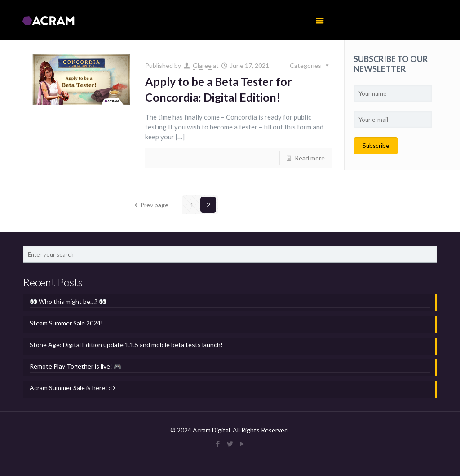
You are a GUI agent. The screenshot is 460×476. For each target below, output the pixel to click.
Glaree (202, 65)
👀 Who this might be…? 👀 (68, 301)
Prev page (150, 205)
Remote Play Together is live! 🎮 (75, 366)
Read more (310, 158)
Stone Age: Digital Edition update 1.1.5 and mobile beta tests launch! (126, 345)
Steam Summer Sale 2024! (66, 323)
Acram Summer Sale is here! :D (72, 388)
